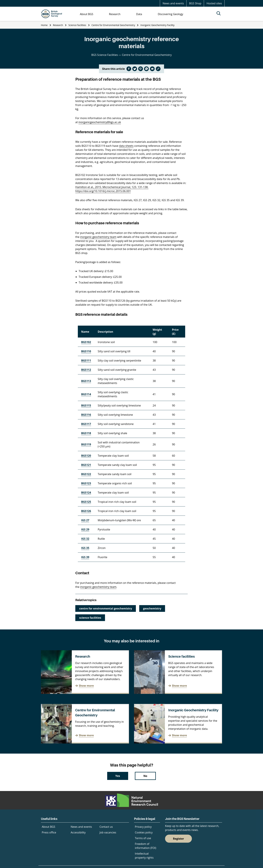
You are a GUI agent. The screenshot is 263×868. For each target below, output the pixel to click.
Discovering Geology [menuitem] (170, 14)
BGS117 (86, 424)
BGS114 (86, 394)
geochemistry (152, 608)
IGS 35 (85, 548)
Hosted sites (214, 3)
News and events (173, 3)
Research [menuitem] (115, 14)
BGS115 (86, 405)
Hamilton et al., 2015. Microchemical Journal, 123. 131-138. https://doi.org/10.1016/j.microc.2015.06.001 (112, 189)
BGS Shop (195, 3)
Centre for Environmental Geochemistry (113, 25)
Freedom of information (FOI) (146, 846)
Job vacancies (108, 832)
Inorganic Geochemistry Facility (157, 25)
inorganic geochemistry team (98, 237)
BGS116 (86, 415)
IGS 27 (85, 520)
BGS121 (86, 465)
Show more (86, 686)
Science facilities (77, 25)
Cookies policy (144, 832)
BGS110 (86, 351)
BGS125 (86, 502)
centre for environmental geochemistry (106, 608)
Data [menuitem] (139, 14)
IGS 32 (85, 539)
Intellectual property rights (144, 856)
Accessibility (78, 832)
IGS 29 (85, 529)
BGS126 (86, 511)
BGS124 (86, 493)
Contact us (106, 827)
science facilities (90, 618)
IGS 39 (85, 557)
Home (44, 25)
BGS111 (86, 361)
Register (178, 839)
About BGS (48, 827)
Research (58, 25)
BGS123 (86, 483)
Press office (49, 832)
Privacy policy (143, 827)
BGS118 (86, 433)
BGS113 (86, 381)
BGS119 (86, 444)
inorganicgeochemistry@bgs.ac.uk (100, 122)
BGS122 (86, 474)
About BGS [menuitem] (87, 14)
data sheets (126, 146)
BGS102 (86, 342)
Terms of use (143, 838)
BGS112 (86, 370)
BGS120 (86, 456)
